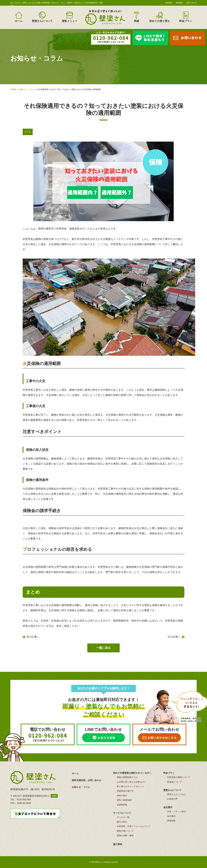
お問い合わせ (191, 3)
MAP (54, 796)
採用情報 (179, 3)
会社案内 (169, 3)
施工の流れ (122, 822)
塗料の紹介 (122, 796)
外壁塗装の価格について (179, 777)
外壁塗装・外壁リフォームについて (134, 826)
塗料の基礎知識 (124, 800)
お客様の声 (172, 799)
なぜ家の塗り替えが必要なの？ (131, 782)
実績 (136, 17)
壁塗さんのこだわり (177, 794)
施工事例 (118, 844)
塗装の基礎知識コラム (127, 777)
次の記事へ (174, 637)
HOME (13, 89)
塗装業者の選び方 (125, 791)
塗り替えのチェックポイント (130, 786)
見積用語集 (122, 805)
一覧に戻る (103, 648)
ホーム (19, 17)
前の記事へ (33, 637)
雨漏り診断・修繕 (125, 836)
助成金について (174, 782)
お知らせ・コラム (26, 89)
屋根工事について (125, 831)
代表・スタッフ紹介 (177, 812)
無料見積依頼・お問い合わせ (87, 780)
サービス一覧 (123, 817)
